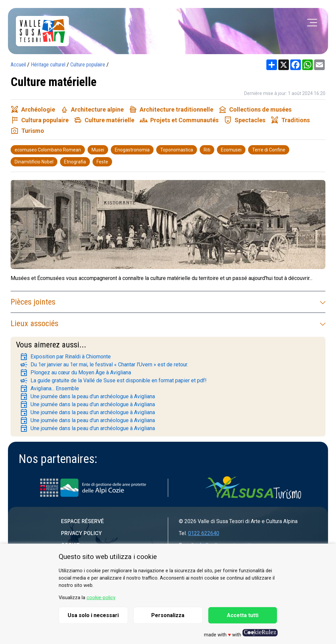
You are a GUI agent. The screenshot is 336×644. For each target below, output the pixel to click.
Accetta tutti (243, 615)
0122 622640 (204, 533)
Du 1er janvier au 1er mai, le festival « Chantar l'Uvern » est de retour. (104, 365)
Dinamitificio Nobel (34, 162)
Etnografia (75, 162)
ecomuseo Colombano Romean (48, 150)
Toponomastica (177, 150)
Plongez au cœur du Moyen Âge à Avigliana (75, 373)
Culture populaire (88, 65)
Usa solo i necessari (93, 615)
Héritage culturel (48, 65)
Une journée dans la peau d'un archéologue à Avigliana (87, 397)
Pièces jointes (168, 302)
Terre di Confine (269, 150)
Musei (98, 150)
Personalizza (168, 615)
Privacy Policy (81, 533)
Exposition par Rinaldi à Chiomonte (65, 357)
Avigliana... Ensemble (49, 389)
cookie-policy (101, 598)
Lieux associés (168, 323)
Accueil (18, 65)
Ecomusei (231, 150)
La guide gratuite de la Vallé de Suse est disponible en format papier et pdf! (113, 381)
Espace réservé (82, 521)
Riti (207, 150)
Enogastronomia (132, 150)
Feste (102, 162)
